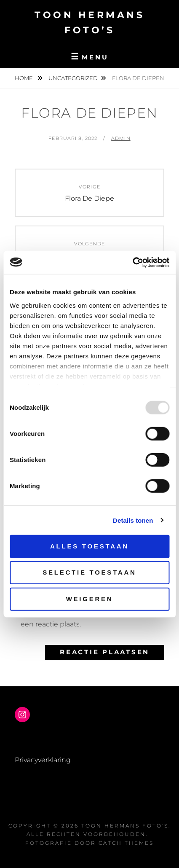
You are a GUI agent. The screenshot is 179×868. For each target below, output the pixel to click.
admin (121, 138)
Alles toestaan (89, 546)
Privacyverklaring (43, 760)
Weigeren (90, 599)
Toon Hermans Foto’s (125, 826)
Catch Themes (126, 843)
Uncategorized (73, 78)
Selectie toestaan (89, 572)
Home (24, 78)
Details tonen (133, 520)
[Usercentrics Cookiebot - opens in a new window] (132, 262)
